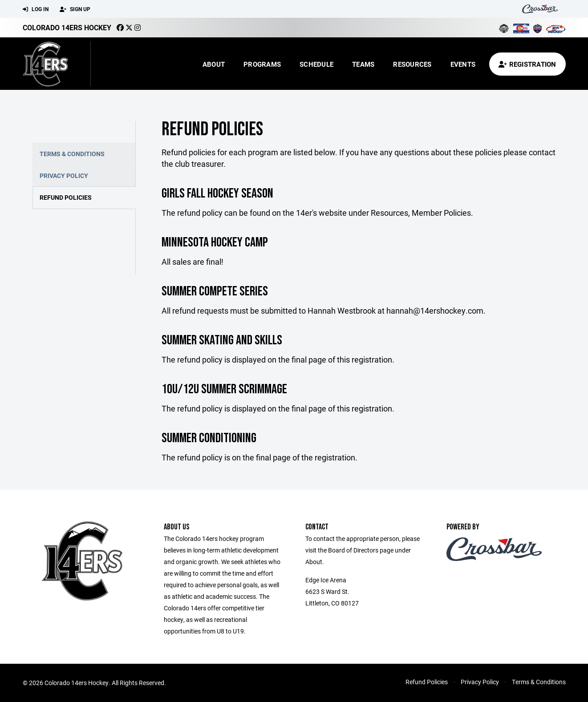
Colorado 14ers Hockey (67, 27)
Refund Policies (66, 197)
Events (463, 64)
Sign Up (75, 9)
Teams (363, 64)
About (214, 64)
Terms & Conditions (72, 154)
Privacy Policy (64, 175)
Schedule (316, 64)
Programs (262, 64)
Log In (36, 9)
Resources (412, 64)
